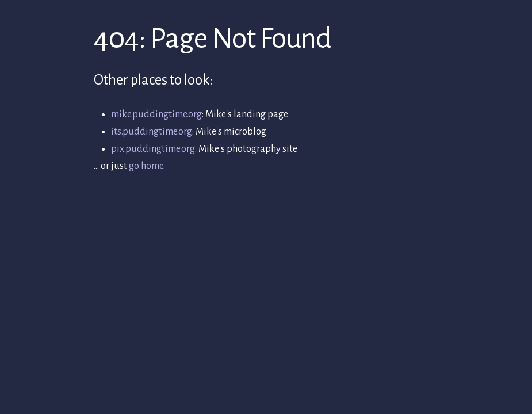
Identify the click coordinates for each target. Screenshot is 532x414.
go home (146, 166)
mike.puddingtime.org (156, 114)
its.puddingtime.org (152, 132)
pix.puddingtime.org (153, 149)
